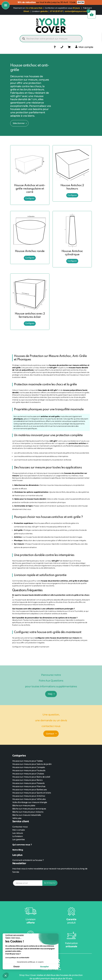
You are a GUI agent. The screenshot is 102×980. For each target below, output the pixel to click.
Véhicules (17, 818)
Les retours (18, 833)
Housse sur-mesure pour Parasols (28, 783)
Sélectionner (19, 123)
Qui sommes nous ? (22, 845)
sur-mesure (24, 809)
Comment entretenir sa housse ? (28, 860)
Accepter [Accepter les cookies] (45, 967)
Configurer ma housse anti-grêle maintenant (31, 647)
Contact (50, 734)
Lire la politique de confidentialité (17, 958)
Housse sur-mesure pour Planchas (29, 786)
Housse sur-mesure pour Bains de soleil (31, 777)
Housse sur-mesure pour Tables (28, 761)
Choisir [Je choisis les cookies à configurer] (17, 967)
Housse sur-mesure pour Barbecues (30, 790)
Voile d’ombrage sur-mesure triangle (30, 802)
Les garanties (19, 839)
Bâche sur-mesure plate (24, 805)
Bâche (16, 809)
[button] (6, 975)
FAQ (50, 694)
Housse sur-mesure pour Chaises (28, 774)
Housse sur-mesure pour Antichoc (29, 796)
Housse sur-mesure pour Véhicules (29, 799)
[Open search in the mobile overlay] (51, 39)
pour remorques (38, 809)
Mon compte (19, 830)
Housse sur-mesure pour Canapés (29, 767)
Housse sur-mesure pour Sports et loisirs (32, 793)
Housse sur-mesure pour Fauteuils (29, 770)
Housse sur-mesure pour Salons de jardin (32, 764)
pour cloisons (37, 812)
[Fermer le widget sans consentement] (15, 935)
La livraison (18, 836)
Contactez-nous (20, 827)
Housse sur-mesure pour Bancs (27, 780)
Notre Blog (18, 850)
